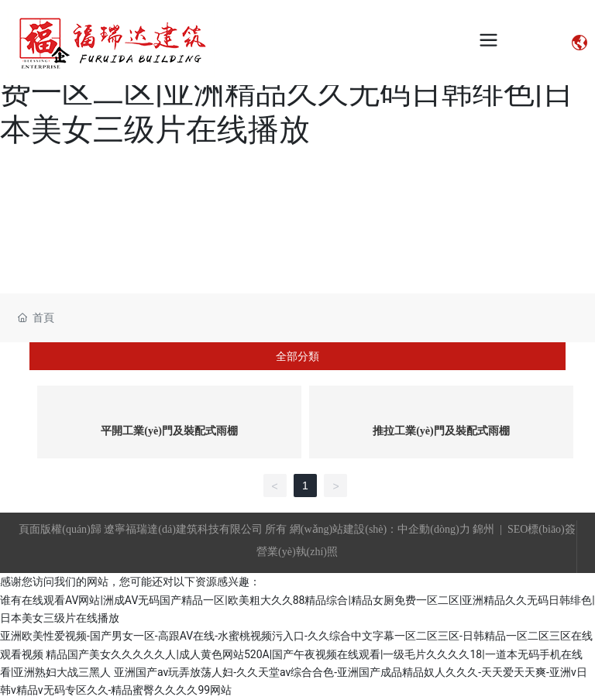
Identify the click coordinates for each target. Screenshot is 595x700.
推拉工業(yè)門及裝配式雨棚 (441, 431)
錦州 (483, 529)
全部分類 (297, 356)
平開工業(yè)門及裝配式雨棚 (169, 431)
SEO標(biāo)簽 (542, 529)
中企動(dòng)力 (433, 529)
